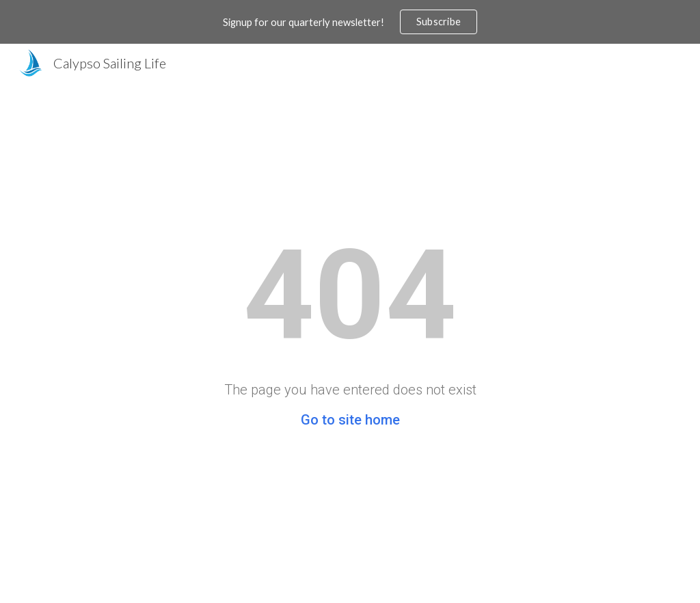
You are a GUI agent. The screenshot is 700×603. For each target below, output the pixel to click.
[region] (350, 22)
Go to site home (350, 420)
